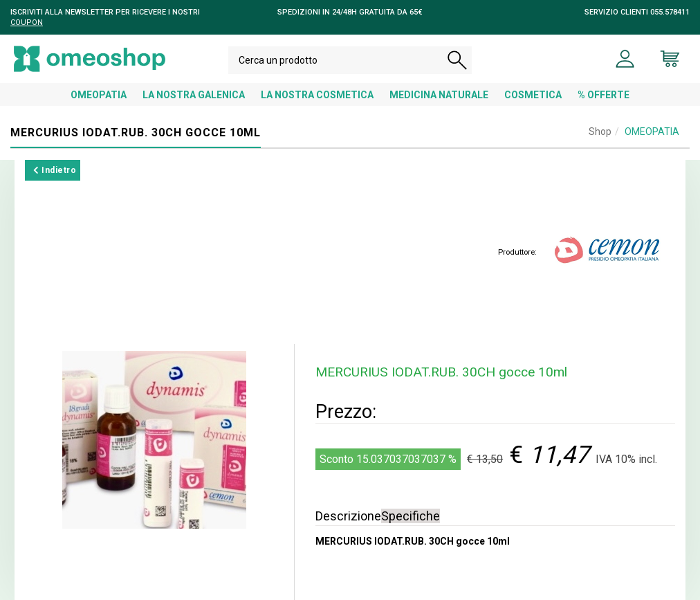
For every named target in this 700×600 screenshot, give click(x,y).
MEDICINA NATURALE (439, 95)
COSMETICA (533, 95)
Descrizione (348, 516)
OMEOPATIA (99, 95)
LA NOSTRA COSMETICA (317, 95)
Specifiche (411, 516)
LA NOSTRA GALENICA (194, 95)
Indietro (55, 170)
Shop (600, 131)
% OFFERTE (604, 95)
